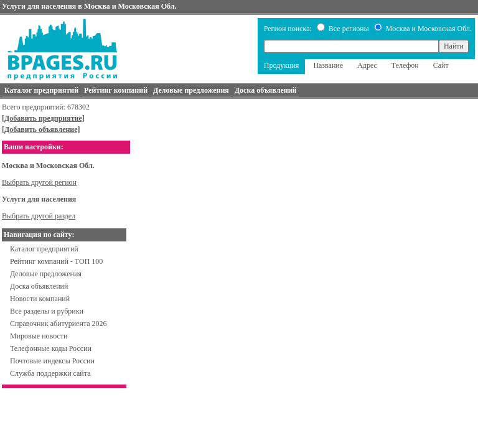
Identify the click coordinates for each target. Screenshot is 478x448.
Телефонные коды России (51, 348)
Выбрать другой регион (39, 182)
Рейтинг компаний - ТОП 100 (56, 261)
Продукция (282, 65)
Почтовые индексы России (52, 361)
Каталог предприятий (44, 249)
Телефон (405, 65)
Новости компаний (40, 299)
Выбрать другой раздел (39, 216)
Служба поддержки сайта (50, 373)
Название (328, 65)
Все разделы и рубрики (47, 311)
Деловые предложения (46, 274)
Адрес (367, 65)
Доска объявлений (39, 286)
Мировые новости (39, 336)
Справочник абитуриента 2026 (59, 324)
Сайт (441, 65)
